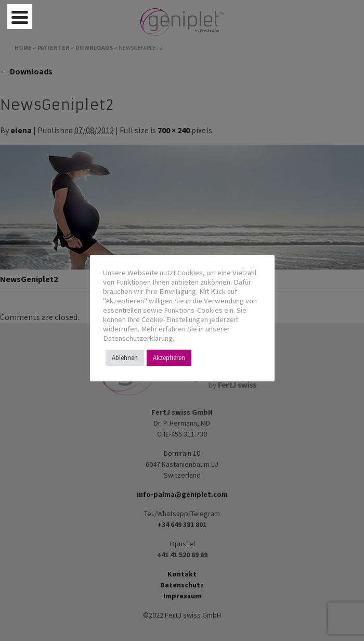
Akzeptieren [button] (169, 358)
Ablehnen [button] (125, 358)
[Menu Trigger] (20, 17)
